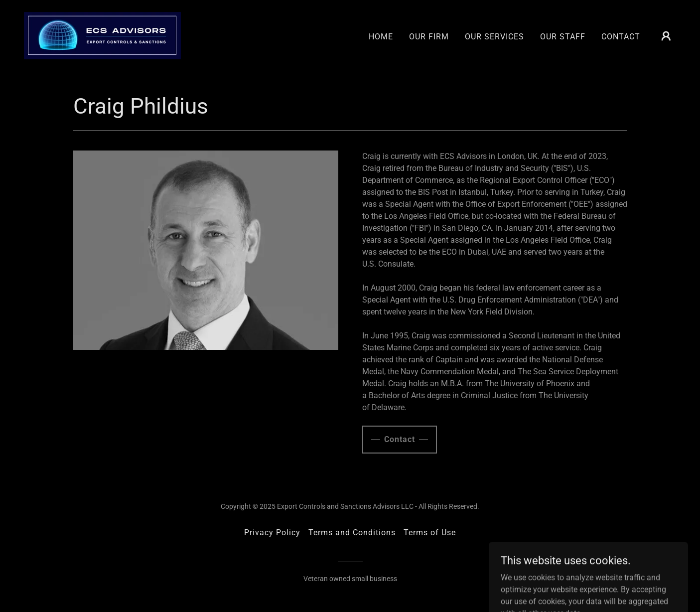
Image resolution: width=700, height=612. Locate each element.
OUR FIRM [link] (429, 37)
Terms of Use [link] (430, 533)
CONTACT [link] (621, 37)
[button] (666, 36)
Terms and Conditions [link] (352, 533)
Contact (400, 439)
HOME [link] (381, 37)
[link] (102, 35)
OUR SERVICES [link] (494, 37)
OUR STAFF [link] (563, 37)
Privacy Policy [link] (272, 533)
